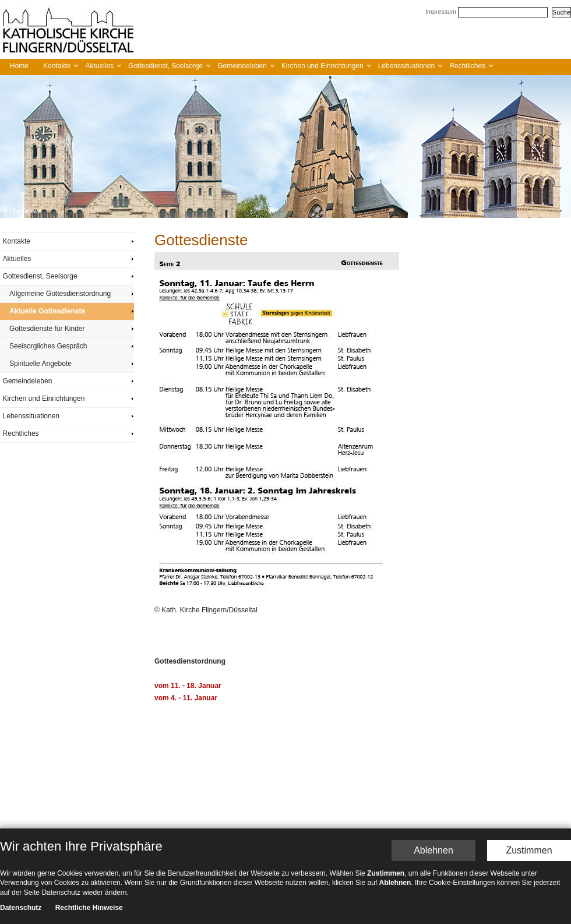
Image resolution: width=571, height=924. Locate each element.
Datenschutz (21, 908)
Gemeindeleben (245, 66)
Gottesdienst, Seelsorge (168, 66)
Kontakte (60, 66)
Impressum (441, 12)
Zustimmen (529, 850)
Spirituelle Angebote (40, 364)
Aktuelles (102, 66)
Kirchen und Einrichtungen (325, 66)
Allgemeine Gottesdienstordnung (60, 294)
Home (19, 66)
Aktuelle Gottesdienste (47, 311)
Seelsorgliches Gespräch (48, 346)
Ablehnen (433, 850)
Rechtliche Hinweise (89, 908)
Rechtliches (470, 66)
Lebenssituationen (409, 66)
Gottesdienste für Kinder (47, 329)
